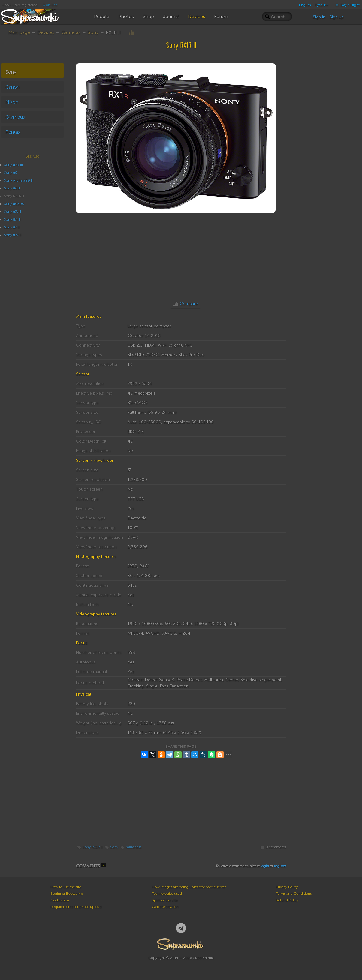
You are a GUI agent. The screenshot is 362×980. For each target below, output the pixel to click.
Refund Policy (287, 900)
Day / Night (346, 5)
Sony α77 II (13, 235)
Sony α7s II (12, 212)
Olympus (15, 117)
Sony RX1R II (93, 847)
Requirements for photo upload (76, 907)
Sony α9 (11, 173)
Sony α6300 (14, 204)
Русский (322, 5)
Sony (93, 32)
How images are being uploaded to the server (189, 887)
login (265, 866)
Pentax (13, 132)
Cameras (71, 32)
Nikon (12, 102)
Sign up (337, 17)
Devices (46, 32)
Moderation (60, 900)
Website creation (165, 907)
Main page (19, 32)
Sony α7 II (12, 227)
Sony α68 (12, 188)
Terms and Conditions (294, 894)
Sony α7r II (12, 219)
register (280, 866)
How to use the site (66, 887)
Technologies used (167, 894)
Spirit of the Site (165, 900)
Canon (12, 87)
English (305, 5)
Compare (189, 304)
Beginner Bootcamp (67, 894)
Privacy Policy (287, 887)
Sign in (319, 17)
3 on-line (50, 5)
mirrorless (134, 847)
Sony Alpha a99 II (18, 180)
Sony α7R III (13, 165)
